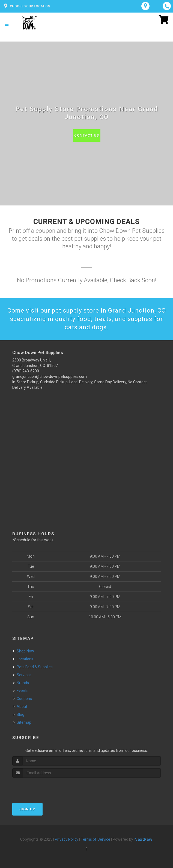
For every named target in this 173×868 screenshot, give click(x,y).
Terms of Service (96, 839)
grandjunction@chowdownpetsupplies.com (50, 376)
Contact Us (87, 135)
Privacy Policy (67, 839)
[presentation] (41, 788)
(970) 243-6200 (26, 371)
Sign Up (27, 809)
